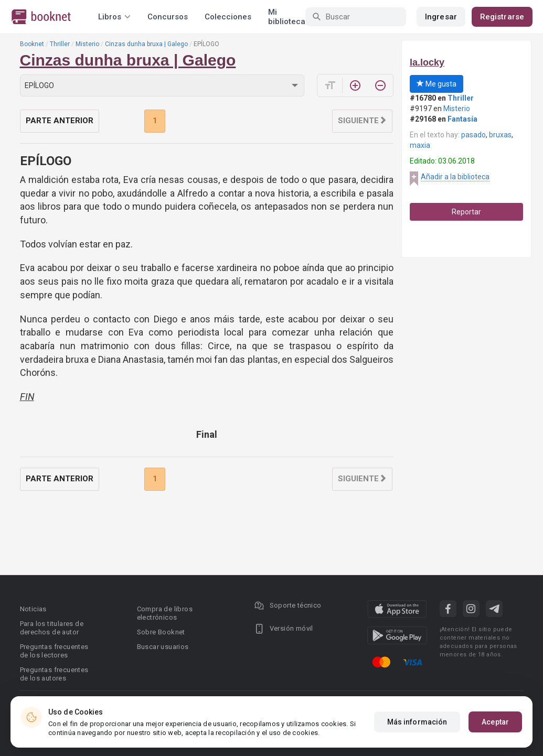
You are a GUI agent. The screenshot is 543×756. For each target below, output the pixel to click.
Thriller (60, 44)
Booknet (32, 44)
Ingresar (441, 17)
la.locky (427, 62)
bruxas (500, 135)
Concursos (168, 17)
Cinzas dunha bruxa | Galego (146, 44)
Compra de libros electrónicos (165, 613)
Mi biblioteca (287, 17)
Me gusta (436, 84)
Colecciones (228, 17)
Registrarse (502, 17)
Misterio (87, 44)
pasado (473, 135)
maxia (420, 145)
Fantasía (462, 119)
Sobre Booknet (161, 632)
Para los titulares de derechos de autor (52, 628)
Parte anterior (60, 121)
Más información (417, 722)
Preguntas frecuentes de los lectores (54, 651)
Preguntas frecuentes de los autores (54, 674)
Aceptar (495, 722)
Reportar (466, 212)
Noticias (33, 609)
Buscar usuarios (163, 647)
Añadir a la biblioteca (455, 177)
